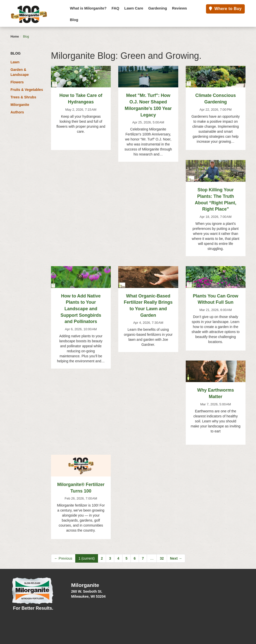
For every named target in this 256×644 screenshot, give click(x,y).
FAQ (115, 8)
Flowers (17, 82)
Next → (176, 558)
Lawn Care (134, 8)
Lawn (15, 62)
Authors (17, 112)
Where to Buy (225, 9)
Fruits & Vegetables (27, 90)
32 (162, 558)
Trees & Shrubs (23, 97)
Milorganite (20, 105)
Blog (74, 20)
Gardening (158, 8)
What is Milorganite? (88, 8)
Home (15, 37)
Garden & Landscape (20, 72)
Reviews (179, 8)
